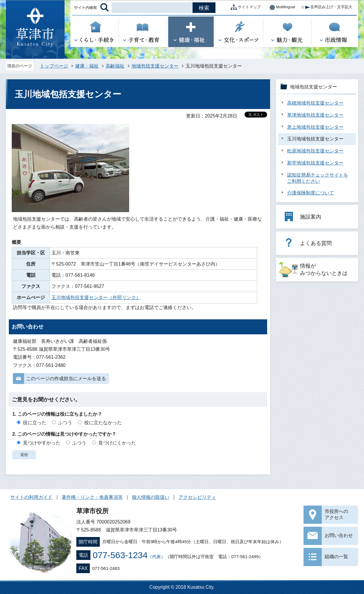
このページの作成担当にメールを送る (66, 379)
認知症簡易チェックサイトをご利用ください (318, 178)
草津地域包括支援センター (315, 115)
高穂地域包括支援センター (315, 103)
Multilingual (281, 7)
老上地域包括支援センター (315, 127)
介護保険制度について (311, 193)
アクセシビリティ (197, 497)
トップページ (54, 66)
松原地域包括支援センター (315, 151)
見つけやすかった (42, 443)
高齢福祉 (115, 66)
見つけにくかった (117, 443)
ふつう (65, 423)
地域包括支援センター (155, 66)
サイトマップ (245, 7)
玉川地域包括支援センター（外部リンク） (96, 297)
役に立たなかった (103, 423)
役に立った (35, 423)
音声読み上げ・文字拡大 (327, 7)
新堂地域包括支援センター (315, 163)
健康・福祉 (87, 66)
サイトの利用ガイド (31, 497)
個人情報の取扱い (151, 497)
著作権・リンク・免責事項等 (92, 497)
